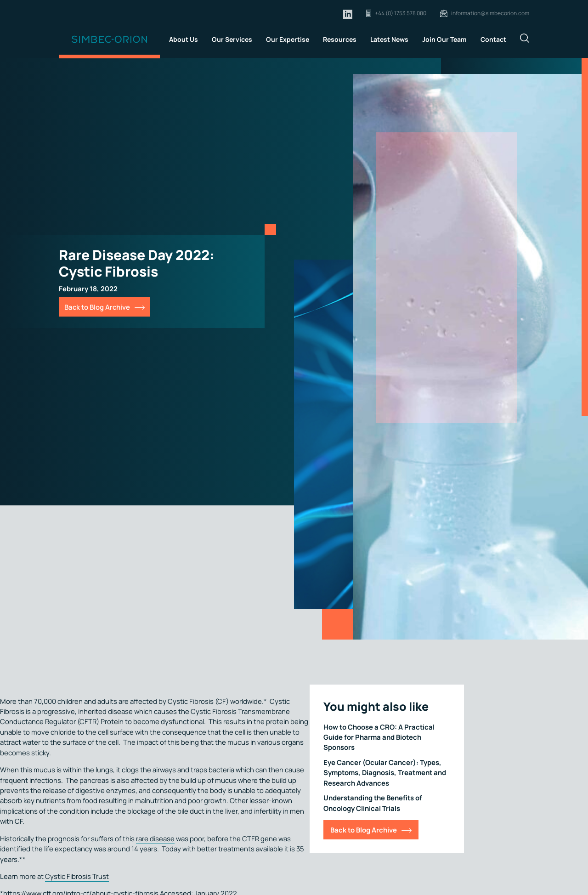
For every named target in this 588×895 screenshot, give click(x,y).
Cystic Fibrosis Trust (77, 876)
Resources (340, 39)
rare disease (155, 838)
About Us (184, 39)
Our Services (232, 39)
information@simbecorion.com (490, 13)
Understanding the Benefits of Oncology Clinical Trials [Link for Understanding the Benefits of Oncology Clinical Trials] (373, 803)
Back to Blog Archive (97, 307)
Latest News (389, 39)
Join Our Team (444, 39)
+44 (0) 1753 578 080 (401, 13)
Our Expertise (288, 39)
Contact (493, 39)
